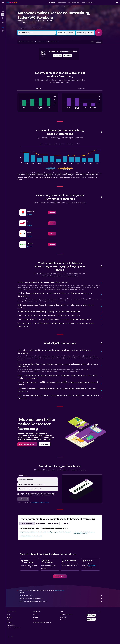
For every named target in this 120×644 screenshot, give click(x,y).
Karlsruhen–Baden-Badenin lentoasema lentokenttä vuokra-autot (87, 533)
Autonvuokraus (24, 7)
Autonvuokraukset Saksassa (35, 7)
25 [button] (37, 64)
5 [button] (41, 52)
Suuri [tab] (58, 144)
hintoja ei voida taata (62, 590)
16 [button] (57, 56)
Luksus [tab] (81, 144)
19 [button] (41, 60)
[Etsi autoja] (3, 15)
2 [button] (57, 48)
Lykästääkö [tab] (68, 524)
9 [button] (57, 52)
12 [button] (41, 56)
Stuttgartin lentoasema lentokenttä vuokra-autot (36, 532)
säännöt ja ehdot (38, 502)
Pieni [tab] (45, 144)
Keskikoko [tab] (51, 144)
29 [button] (53, 64)
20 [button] (45, 60)
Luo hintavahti (95, 565)
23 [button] (57, 60)
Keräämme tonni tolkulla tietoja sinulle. (64, 598)
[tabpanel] (63, 104)
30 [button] (57, 64)
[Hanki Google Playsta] (96, 615)
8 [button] (53, 52)
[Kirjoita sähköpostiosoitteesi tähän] (42, 489)
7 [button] (49, 52)
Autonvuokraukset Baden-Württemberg (53, 7)
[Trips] (3, 23)
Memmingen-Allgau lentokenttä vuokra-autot (62, 532)
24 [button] (33, 64)
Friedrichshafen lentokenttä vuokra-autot (34, 536)
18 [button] (37, 60)
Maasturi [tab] (65, 144)
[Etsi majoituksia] (3, 11)
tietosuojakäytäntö (48, 502)
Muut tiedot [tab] (84, 89)
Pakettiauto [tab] (73, 144)
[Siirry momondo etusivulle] (11, 2)
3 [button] (33, 52)
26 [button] (41, 64)
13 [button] (45, 56)
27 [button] (45, 64)
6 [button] (45, 52)
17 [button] (33, 60)
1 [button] (53, 48)
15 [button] (53, 56)
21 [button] (49, 60)
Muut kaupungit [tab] (43, 524)
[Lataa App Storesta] (96, 619)
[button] (3, 3)
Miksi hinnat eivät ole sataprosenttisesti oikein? (64, 601)
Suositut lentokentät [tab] (30, 524)
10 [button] (33, 56)
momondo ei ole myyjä (64, 595)
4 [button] (37, 52)
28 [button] (49, 64)
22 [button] (53, 60)
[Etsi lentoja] (3, 8)
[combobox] (25, 28)
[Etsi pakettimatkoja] (3, 18)
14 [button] (49, 56)
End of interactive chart (22, 107)
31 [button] (33, 68)
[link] (55, 212)
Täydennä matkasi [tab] (56, 524)
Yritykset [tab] (42, 89)
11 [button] (37, 56)
